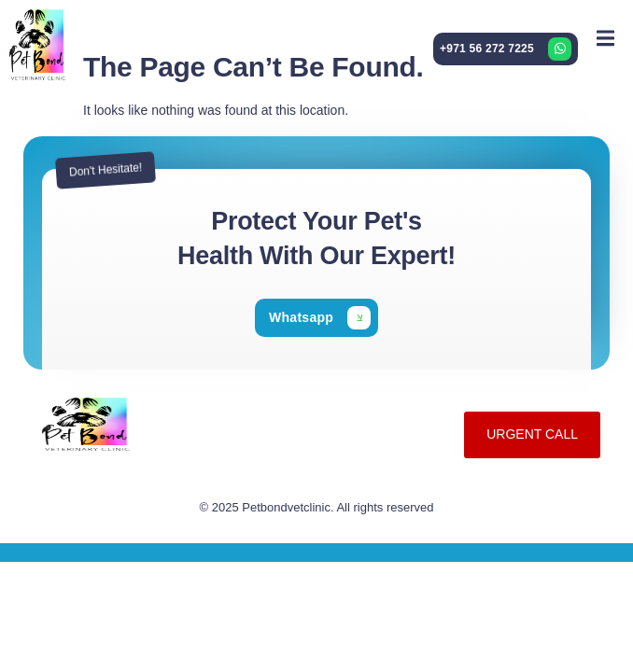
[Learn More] (506, 49)
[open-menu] (605, 38)
